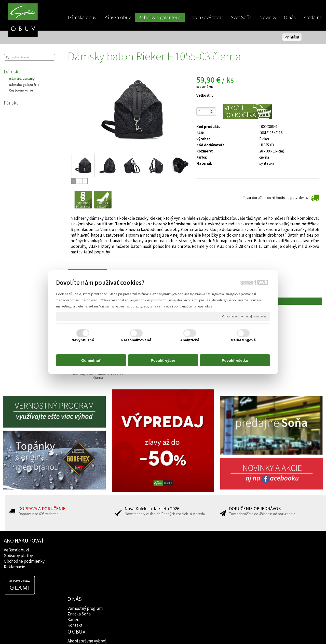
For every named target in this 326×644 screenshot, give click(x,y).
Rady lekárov (144, 561)
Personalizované (136, 340)
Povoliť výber (163, 360)
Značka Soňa (80, 556)
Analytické (190, 340)
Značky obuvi (145, 556)
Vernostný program (86, 550)
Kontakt (76, 567)
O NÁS (75, 540)
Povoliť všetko (235, 360)
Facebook (206, 550)
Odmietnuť (91, 360)
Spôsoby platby (18, 556)
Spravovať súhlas (250, 632)
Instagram (206, 556)
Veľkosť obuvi (16, 550)
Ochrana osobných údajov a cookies (244, 316)
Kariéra (74, 561)
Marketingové (243, 340)
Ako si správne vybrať (152, 550)
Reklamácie (15, 567)
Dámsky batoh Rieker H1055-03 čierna (99, 376)
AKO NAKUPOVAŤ (24, 540)
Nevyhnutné (83, 340)
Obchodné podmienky (24, 561)
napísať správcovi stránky (163, 632)
